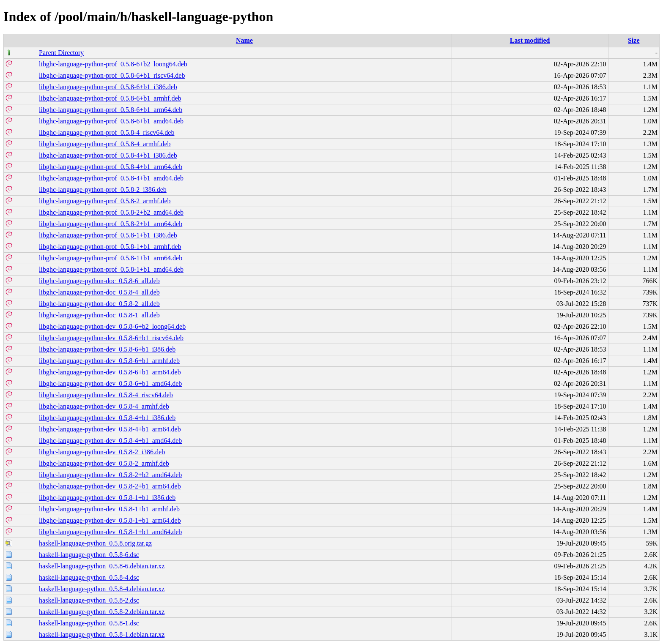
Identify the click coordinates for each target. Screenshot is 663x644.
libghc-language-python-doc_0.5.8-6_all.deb (99, 281)
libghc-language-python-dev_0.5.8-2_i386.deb (102, 452)
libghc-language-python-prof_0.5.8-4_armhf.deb (105, 144)
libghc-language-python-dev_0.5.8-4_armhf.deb (104, 406)
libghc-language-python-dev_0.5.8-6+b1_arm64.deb (110, 372)
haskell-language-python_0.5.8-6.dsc (89, 555)
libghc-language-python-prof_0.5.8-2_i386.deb (103, 190)
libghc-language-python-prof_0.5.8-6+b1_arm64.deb (111, 110)
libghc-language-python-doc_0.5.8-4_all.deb (99, 292)
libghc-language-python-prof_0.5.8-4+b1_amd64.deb (111, 178)
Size (634, 40)
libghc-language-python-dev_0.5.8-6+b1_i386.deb (107, 349)
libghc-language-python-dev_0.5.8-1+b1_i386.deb (107, 498)
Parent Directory (61, 53)
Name (244, 40)
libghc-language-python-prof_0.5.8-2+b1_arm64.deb (111, 224)
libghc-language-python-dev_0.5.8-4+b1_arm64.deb (110, 429)
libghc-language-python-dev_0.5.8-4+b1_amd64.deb (110, 441)
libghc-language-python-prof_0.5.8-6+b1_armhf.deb (110, 98)
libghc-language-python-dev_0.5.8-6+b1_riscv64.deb (111, 338)
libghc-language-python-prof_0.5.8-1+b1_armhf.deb (110, 247)
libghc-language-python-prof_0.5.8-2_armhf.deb (105, 201)
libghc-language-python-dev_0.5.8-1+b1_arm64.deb (110, 520)
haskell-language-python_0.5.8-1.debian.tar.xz (102, 634)
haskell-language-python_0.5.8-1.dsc (89, 623)
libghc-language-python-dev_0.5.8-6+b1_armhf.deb (109, 361)
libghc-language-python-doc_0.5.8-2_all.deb (99, 304)
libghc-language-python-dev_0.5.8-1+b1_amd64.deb (110, 532)
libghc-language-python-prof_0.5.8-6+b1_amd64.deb (111, 121)
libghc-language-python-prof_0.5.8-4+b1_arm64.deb (111, 167)
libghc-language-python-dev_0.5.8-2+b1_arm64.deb (110, 486)
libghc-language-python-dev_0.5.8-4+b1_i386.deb (107, 418)
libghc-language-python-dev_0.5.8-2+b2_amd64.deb (110, 475)
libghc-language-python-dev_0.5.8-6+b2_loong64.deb (112, 326)
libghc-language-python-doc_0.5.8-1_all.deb (99, 315)
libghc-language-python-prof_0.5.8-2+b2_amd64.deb (111, 212)
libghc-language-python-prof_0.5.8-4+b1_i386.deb (108, 155)
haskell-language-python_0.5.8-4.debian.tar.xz (102, 589)
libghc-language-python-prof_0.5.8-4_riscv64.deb (107, 132)
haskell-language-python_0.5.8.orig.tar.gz (95, 543)
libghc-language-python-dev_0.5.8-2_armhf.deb (104, 463)
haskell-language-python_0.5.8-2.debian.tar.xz (102, 612)
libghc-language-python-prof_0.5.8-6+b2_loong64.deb (113, 64)
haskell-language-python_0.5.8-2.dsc (89, 600)
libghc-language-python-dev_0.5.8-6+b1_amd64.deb (110, 383)
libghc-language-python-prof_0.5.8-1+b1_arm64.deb (111, 258)
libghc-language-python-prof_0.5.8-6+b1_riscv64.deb (112, 75)
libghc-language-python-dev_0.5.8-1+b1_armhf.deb (109, 509)
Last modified (530, 40)
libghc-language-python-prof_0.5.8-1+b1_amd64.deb (111, 269)
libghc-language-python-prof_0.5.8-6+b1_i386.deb (108, 87)
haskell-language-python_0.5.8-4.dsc (89, 577)
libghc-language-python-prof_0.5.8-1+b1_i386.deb (108, 235)
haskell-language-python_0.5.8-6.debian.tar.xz (102, 566)
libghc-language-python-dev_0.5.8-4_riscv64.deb (106, 395)
